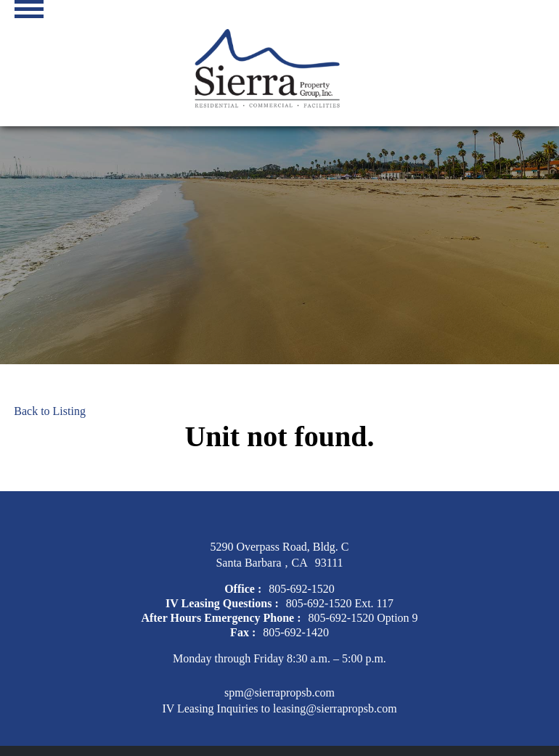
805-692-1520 (302, 589)
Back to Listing (50, 411)
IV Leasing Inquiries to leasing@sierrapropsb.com (279, 708)
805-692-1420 (296, 632)
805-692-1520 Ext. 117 (340, 603)
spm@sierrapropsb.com (279, 693)
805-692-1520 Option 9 (363, 618)
